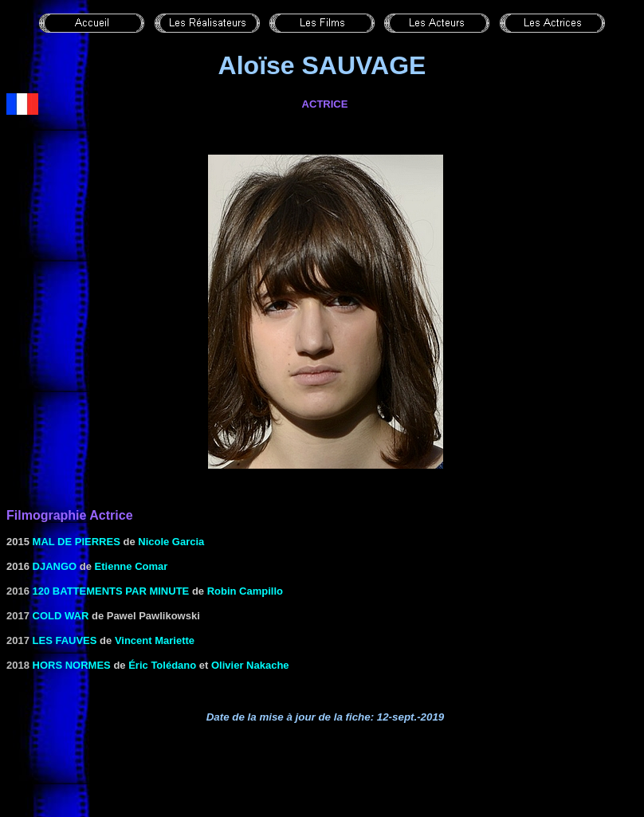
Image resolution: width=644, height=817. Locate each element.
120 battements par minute (111, 591)
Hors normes (72, 665)
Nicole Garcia (171, 542)
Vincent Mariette (155, 640)
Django (55, 566)
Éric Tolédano (162, 665)
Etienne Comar (132, 566)
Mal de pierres (77, 542)
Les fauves (65, 640)
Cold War (61, 616)
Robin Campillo (245, 591)
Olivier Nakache (250, 665)
